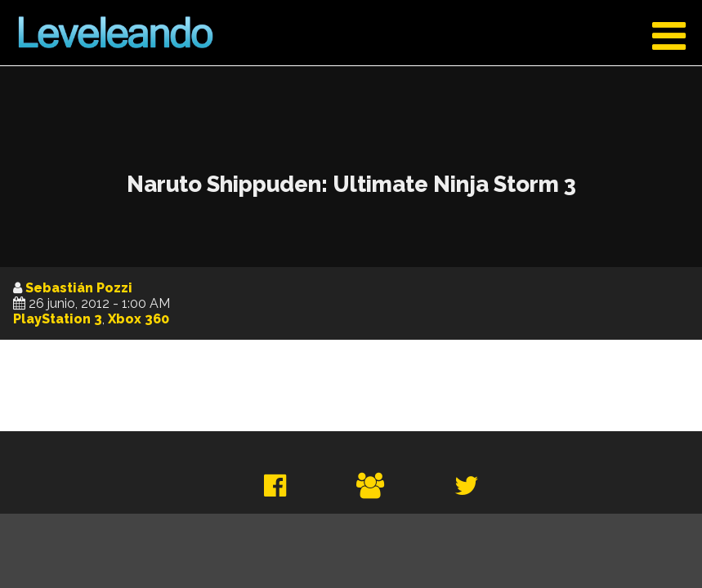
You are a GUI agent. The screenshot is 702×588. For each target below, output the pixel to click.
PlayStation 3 (58, 319)
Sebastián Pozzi (79, 288)
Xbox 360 (139, 319)
